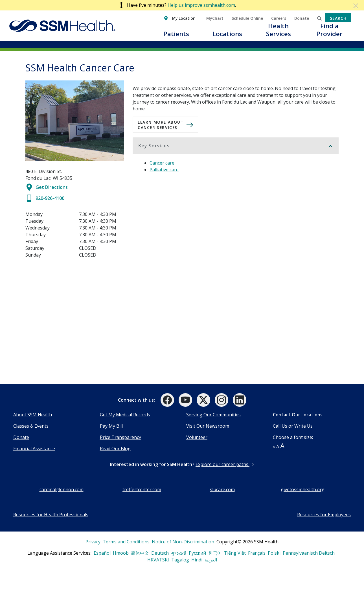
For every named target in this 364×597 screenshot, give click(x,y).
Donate (21, 437)
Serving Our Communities (213, 415)
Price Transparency (120, 437)
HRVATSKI (158, 560)
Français (257, 553)
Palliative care (164, 170)
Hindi (197, 560)
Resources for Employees (324, 515)
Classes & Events (31, 426)
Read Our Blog (115, 449)
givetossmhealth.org (303, 489)
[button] (176, 37)
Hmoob (121, 553)
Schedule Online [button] (247, 18)
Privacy (93, 542)
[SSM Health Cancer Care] (75, 322)
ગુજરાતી (179, 553)
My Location (184, 18)
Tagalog (180, 560)
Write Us (303, 426)
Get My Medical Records (125, 415)
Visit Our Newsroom (208, 426)
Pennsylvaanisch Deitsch (309, 553)
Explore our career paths (225, 464)
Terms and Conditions (126, 542)
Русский (197, 553)
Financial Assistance (34, 449)
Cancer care (162, 163)
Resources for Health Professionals (51, 515)
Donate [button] (302, 18)
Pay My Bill (111, 426)
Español (102, 553)
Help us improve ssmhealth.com (201, 5)
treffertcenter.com (142, 489)
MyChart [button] (215, 18)
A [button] (274, 447)
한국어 (215, 553)
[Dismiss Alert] (356, 6)
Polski (274, 553)
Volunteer (197, 437)
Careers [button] (279, 18)
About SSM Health (33, 415)
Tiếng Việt (235, 553)
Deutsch (160, 553)
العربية (211, 560)
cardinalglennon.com (62, 489)
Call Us (280, 426)
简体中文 (140, 553)
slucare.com (222, 489)
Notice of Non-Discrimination (183, 542)
